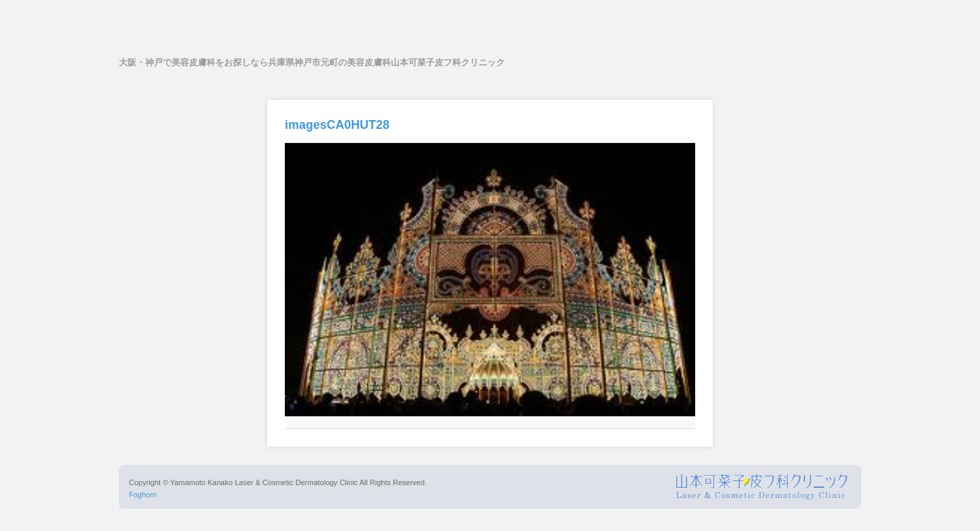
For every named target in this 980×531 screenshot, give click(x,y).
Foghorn (143, 495)
